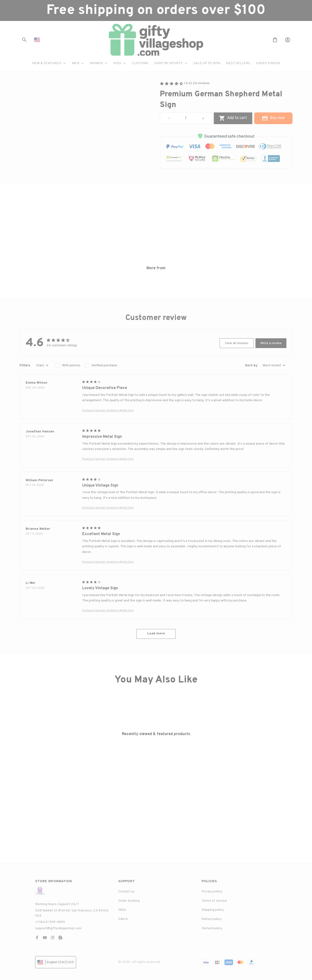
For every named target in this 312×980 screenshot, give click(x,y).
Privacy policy (212, 892)
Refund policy (212, 928)
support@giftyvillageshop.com (58, 928)
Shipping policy (213, 910)
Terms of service (214, 901)
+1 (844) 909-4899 (50, 922)
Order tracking (129, 901)
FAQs (122, 910)
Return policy (212, 919)
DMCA (123, 919)
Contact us (126, 892)
